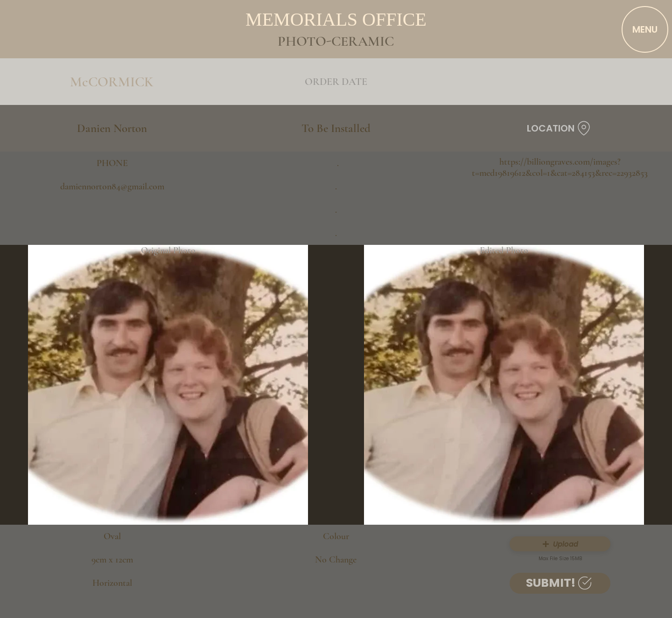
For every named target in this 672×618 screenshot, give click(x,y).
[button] (560, 544)
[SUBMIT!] (560, 583)
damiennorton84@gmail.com (112, 187)
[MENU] (645, 29)
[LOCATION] (560, 128)
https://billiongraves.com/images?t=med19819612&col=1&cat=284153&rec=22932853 (560, 167)
